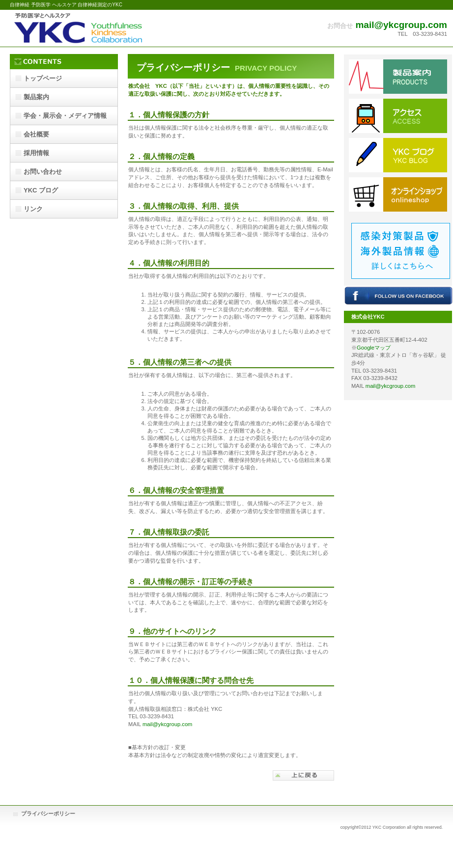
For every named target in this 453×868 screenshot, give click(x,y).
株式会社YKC (108, 28)
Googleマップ (374, 348)
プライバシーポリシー (48, 814)
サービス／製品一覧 (398, 77)
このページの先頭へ (303, 775)
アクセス (398, 116)
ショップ (398, 194)
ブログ (398, 155)
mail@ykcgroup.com (401, 25)
